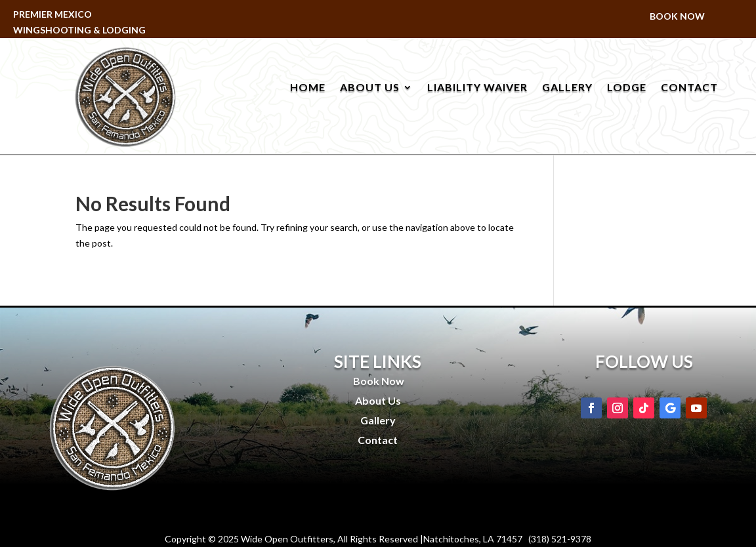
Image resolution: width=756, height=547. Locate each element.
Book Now (677, 17)
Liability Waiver (477, 88)
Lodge (627, 88)
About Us (370, 88)
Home (308, 88)
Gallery (567, 88)
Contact (689, 88)
